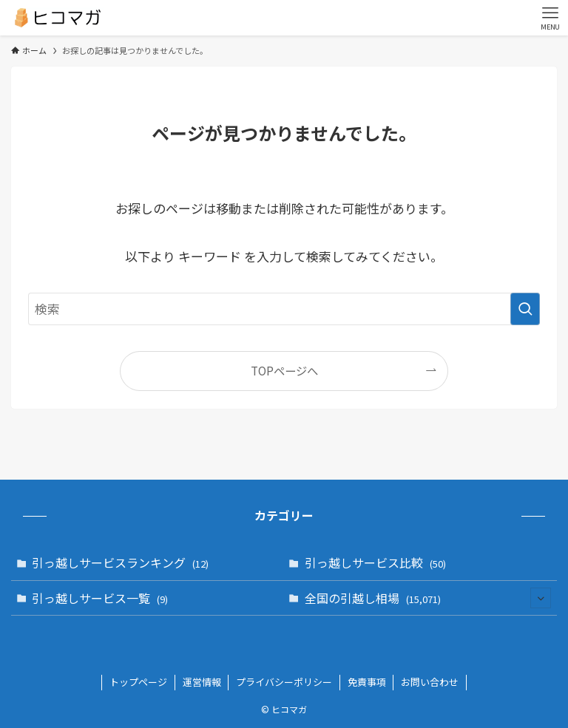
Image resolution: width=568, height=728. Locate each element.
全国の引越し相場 (428, 598)
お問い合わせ (430, 682)
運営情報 (202, 682)
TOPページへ (284, 370)
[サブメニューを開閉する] (541, 598)
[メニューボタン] (550, 18)
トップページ (138, 682)
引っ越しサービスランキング (120, 562)
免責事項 (367, 682)
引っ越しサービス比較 (375, 562)
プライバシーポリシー (284, 682)
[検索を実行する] (525, 309)
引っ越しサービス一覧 (100, 598)
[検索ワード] (284, 309)
